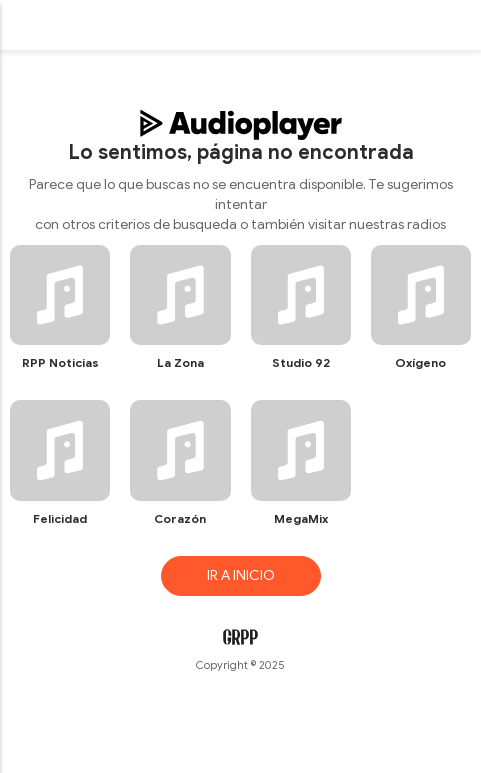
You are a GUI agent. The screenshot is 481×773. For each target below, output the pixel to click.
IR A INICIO (241, 575)
